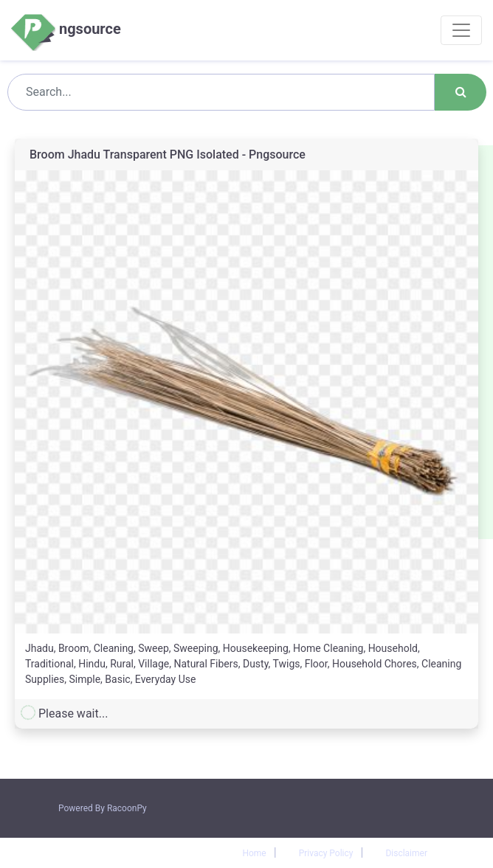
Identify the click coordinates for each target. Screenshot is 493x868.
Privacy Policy (326, 853)
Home (254, 853)
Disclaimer (406, 853)
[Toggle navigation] (461, 30)
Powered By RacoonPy (103, 808)
